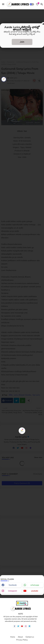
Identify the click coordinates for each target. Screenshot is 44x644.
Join (22, 42)
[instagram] (26, 626)
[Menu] (3, 4)
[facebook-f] (14, 626)
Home (13, 637)
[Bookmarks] (37, 4)
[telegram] (30, 626)
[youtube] (22, 626)
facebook (13, 585)
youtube (35, 591)
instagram (13, 591)
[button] (32, 4)
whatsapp (35, 585)
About (20, 637)
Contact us (30, 637)
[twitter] (18, 626)
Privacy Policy (22, 640)
